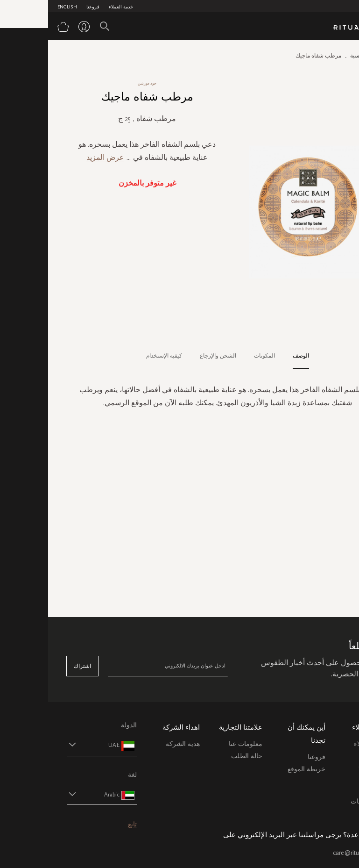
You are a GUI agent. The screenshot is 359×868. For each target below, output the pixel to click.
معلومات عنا (197, 744)
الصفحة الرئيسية (321, 56)
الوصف (253, 356)
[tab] (248, 356)
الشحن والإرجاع (170, 356)
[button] (45, 745)
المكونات (216, 356)
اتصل (333, 789)
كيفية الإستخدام (116, 356)
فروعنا (45, 7)
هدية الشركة (135, 744)
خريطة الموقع (258, 769)
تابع (84, 824)
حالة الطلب (199, 756)
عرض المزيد (57, 157)
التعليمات (328, 777)
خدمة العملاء (73, 7)
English (19, 7)
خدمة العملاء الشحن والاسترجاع (323, 755)
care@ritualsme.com (313, 853)
